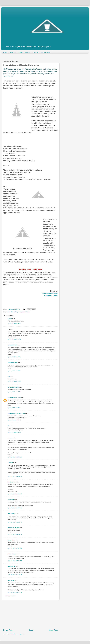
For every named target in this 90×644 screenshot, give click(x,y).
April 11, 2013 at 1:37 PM (15, 592)
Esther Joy (11, 500)
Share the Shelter (25, 312)
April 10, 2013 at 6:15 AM (15, 508)
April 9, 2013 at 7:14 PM (14, 420)
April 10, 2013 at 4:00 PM (15, 534)
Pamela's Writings (24, 52)
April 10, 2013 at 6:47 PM (15, 561)
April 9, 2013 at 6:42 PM (14, 392)
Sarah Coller (11, 482)
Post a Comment (10, 596)
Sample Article (46, 52)
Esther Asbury (12, 554)
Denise (10, 319)
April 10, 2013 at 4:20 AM (15, 494)
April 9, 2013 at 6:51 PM (14, 408)
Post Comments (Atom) (18, 634)
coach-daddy (11, 566)
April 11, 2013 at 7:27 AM (15, 575)
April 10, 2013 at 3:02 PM (15, 522)
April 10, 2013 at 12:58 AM (15, 457)
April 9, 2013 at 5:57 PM (14, 371)
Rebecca (10, 463)
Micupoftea (11, 540)
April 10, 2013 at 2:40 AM (15, 476)
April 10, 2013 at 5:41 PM (15, 548)
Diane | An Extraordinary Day (16, 413)
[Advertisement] (30, 615)
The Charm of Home (14, 528)
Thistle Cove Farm (13, 387)
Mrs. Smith (11, 580)
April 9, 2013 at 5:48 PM (14, 324)
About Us (13, 52)
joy (9, 426)
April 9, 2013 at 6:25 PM (14, 381)
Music (13, 312)
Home (5, 52)
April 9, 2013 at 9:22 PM (14, 432)
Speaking (36, 52)
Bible (9, 312)
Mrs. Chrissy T (12, 514)
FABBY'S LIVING (13, 345)
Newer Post (8, 630)
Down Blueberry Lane (14, 398)
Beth (9, 377)
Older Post (53, 630)
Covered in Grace (51, 296)
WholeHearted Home (50, 293)
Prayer (17, 312)
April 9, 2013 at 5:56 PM (14, 339)
